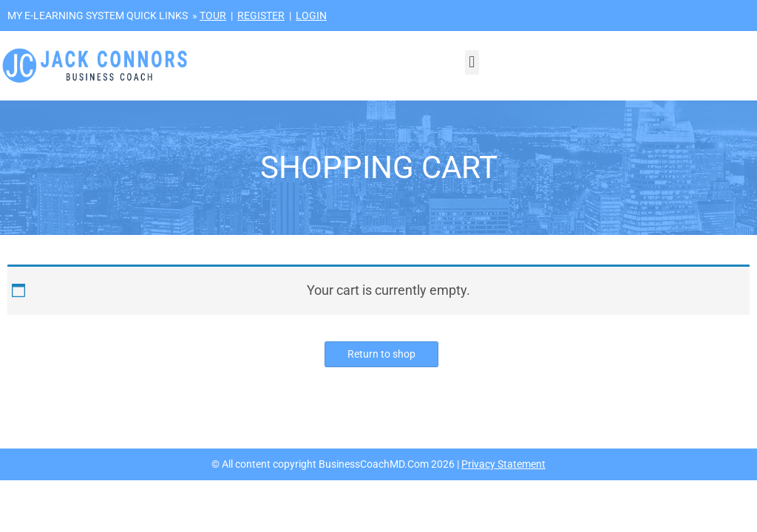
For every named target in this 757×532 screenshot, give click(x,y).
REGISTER (261, 16)
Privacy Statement (503, 464)
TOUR (213, 16)
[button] (472, 62)
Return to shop (381, 354)
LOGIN (311, 16)
